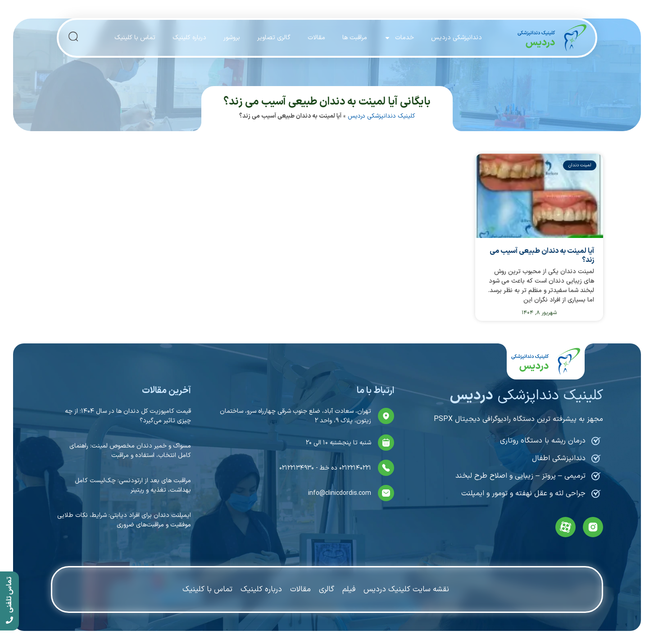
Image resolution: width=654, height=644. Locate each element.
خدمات (399, 38)
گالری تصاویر (274, 38)
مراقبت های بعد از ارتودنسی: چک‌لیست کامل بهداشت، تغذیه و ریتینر (133, 485)
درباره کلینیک (189, 38)
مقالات (316, 38)
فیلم (349, 589)
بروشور (232, 38)
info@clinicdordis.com (340, 493)
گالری (327, 589)
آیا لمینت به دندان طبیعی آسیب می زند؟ (542, 255)
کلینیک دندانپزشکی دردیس (381, 116)
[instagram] (593, 527)
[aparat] (565, 527)
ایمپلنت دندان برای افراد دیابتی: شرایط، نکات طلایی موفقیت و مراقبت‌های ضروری (124, 520)
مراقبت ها (355, 38)
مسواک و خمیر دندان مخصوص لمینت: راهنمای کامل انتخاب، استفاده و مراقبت (130, 451)
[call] (9, 601)
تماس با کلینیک (135, 38)
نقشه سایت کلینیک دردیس (406, 589)
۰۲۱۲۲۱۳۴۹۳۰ (297, 468)
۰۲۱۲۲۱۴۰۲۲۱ (354, 468)
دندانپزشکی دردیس (456, 38)
